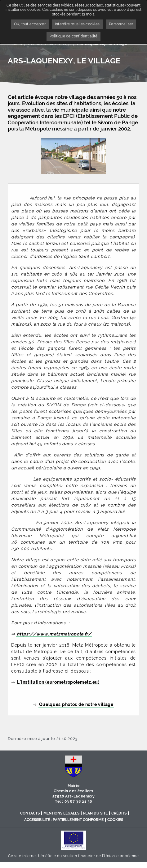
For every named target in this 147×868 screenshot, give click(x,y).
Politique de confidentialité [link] (74, 36)
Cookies (115, 820)
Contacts (30, 813)
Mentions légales (61, 813)
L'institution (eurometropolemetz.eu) (58, 682)
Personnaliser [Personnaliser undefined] (121, 24)
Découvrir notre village (49, 44)
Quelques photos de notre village (76, 704)
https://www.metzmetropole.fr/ (54, 634)
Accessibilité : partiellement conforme (64, 820)
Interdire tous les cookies (77, 24)
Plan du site (95, 813)
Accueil (15, 44)
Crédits (119, 813)
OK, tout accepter (30, 24)
